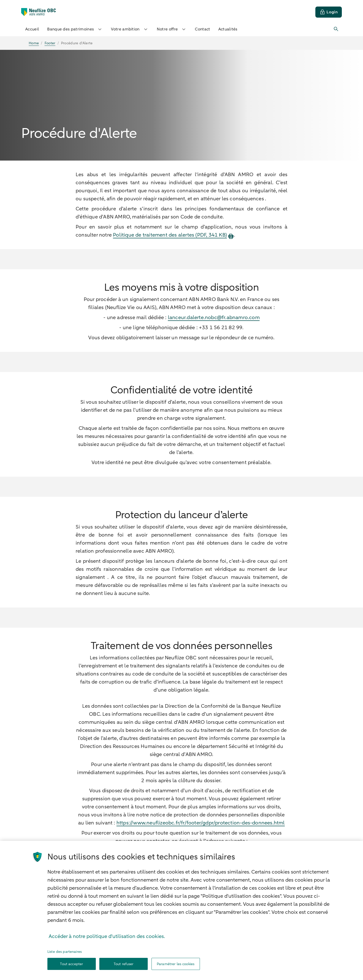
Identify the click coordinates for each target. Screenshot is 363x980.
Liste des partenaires (65, 964)
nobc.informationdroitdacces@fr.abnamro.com (181, 849)
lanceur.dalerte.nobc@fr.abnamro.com (214, 317)
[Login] (329, 12)
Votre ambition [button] (130, 29)
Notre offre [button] (172, 29)
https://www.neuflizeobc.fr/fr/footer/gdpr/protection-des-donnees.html (201, 823)
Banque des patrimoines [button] (75, 29)
